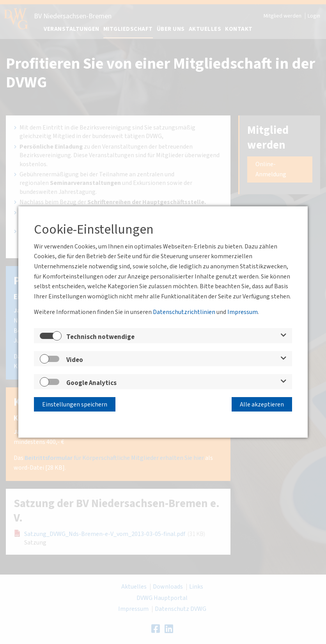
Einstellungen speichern (75, 404)
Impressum (243, 312)
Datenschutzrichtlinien (184, 312)
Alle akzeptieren (262, 404)
